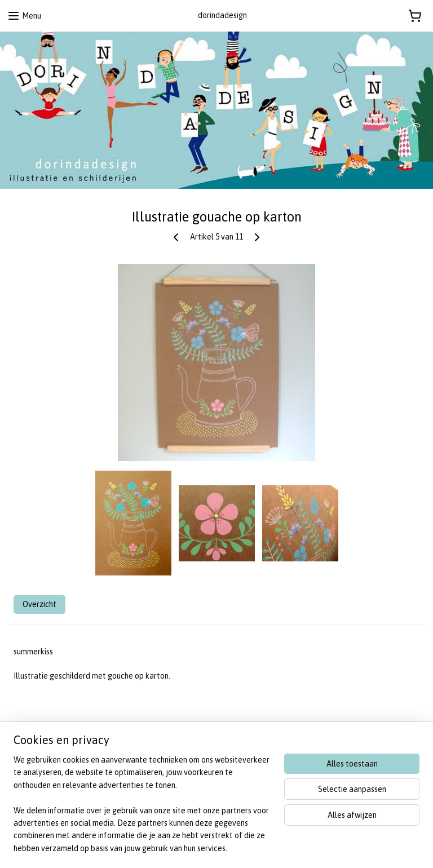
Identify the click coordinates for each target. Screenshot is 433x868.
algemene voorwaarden (47, 767)
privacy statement (37, 779)
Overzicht (39, 604)
